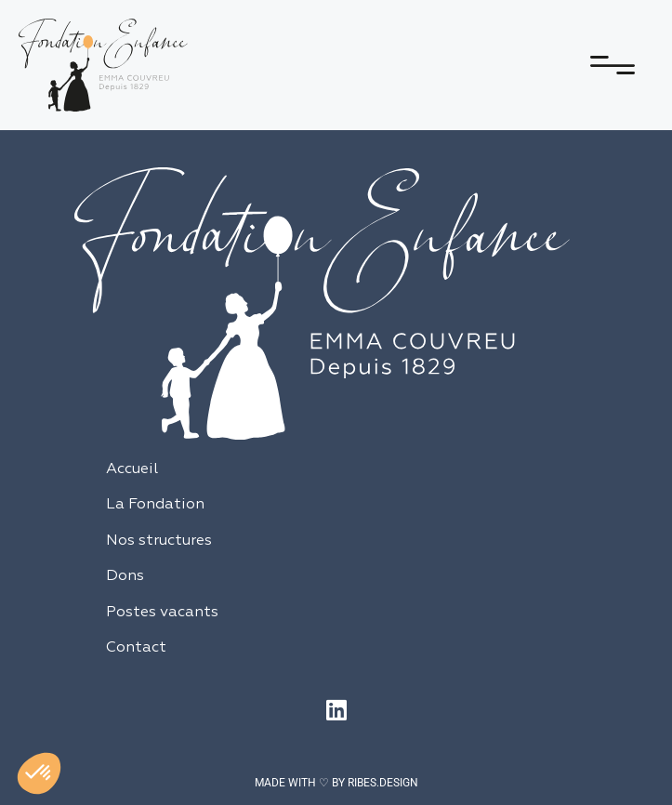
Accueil (132, 469)
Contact (136, 648)
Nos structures (159, 541)
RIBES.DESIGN (383, 783)
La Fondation (155, 505)
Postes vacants (162, 613)
